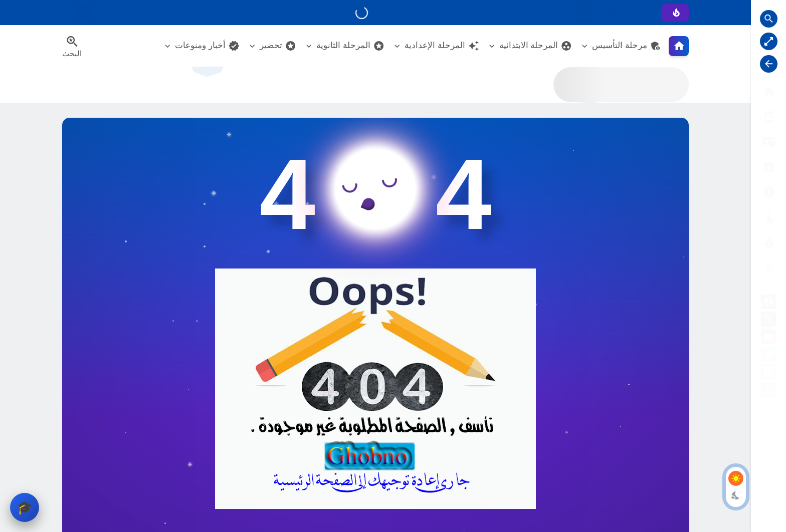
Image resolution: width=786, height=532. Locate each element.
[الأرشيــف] (768, 192)
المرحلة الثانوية (350, 46)
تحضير (278, 46)
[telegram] (768, 356)
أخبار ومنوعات (207, 46)
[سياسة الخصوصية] (768, 142)
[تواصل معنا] (768, 217)
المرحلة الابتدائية (536, 46)
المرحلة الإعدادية (442, 46)
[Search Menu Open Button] (72, 46)
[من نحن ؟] (768, 117)
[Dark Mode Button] (736, 495)
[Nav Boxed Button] (769, 41)
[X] (768, 321)
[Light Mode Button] (736, 478)
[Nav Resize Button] (769, 64)
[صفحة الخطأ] (768, 267)
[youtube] (768, 338)
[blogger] (768, 373)
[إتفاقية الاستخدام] (768, 167)
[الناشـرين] (768, 242)
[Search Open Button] (769, 19)
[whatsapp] (768, 391)
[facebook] (768, 303)
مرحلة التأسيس (627, 46)
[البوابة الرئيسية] (768, 92)
